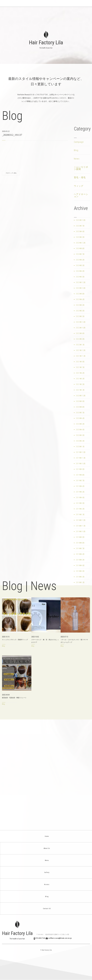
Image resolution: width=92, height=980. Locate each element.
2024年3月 (80, 277)
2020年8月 (80, 407)
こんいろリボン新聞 (81, 168)
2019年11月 (81, 458)
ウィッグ (79, 186)
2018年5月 (80, 560)
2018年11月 (81, 526)
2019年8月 (80, 475)
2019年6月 (80, 486)
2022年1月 (80, 345)
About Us (46, 848)
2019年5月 (80, 492)
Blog (76, 150)
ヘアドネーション (81, 195)
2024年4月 (80, 271)
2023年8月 (80, 294)
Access (46, 884)
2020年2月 (80, 441)
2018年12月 (81, 520)
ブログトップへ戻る (11, 173)
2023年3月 (80, 311)
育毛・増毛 (80, 177)
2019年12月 (81, 452)
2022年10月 (81, 328)
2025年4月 (80, 231)
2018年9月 (80, 537)
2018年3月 (80, 571)
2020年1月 (80, 447)
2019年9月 (80, 469)
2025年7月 (80, 226)
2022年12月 (81, 322)
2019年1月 (80, 515)
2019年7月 (80, 481)
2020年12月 (81, 396)
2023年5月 (80, 305)
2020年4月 (80, 430)
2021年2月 (80, 384)
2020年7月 (80, 413)
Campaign (79, 142)
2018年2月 (80, 577)
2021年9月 (80, 362)
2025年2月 (80, 237)
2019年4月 (80, 498)
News (77, 159)
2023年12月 (81, 282)
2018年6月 (80, 554)
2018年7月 (80, 548)
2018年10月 (81, 531)
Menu (46, 860)
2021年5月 (80, 379)
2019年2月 (80, 509)
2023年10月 (81, 288)
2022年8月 (80, 333)
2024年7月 (80, 254)
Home (46, 836)
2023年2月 (80, 316)
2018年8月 (80, 543)
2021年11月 (81, 356)
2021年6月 (80, 373)
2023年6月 (80, 299)
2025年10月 (81, 220)
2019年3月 (80, 503)
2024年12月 (81, 243)
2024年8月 (80, 248)
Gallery (46, 872)
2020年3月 (80, 435)
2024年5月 (80, 265)
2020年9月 (80, 401)
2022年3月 (80, 339)
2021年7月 (80, 367)
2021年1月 (80, 390)
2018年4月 (80, 565)
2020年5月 (80, 424)
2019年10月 (81, 464)
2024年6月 (80, 260)
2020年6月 (80, 418)
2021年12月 (81, 350)
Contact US (46, 909)
